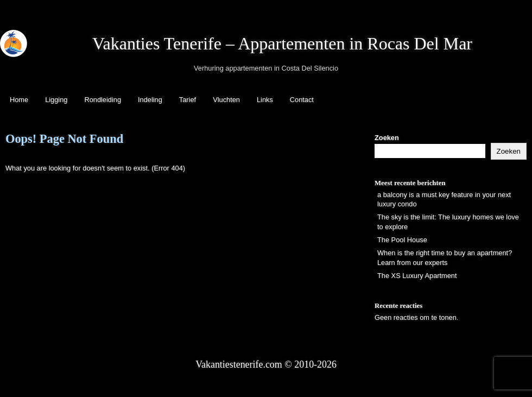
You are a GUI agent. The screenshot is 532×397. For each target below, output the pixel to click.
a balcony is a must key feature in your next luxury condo (444, 200)
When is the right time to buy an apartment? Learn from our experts (445, 258)
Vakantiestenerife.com (239, 364)
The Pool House (402, 240)
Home (19, 100)
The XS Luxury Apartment (417, 276)
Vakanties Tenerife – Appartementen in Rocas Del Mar (282, 43)
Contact (302, 100)
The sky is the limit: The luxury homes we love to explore (448, 222)
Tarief (188, 100)
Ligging (56, 100)
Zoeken (387, 138)
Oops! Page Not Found (64, 139)
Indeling (150, 100)
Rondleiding (103, 100)
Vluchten (226, 100)
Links (265, 100)
